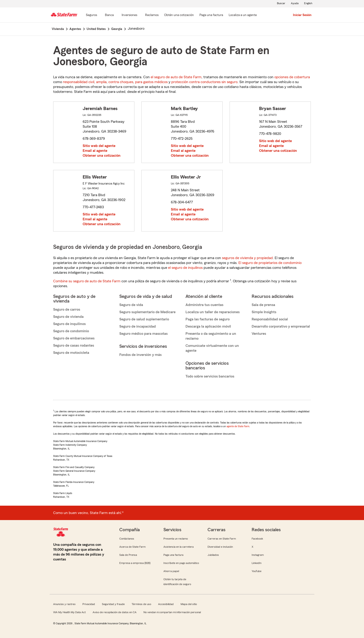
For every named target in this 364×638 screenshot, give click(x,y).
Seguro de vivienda (68, 317)
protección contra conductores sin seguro (204, 82)
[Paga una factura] (211, 15)
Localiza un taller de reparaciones (213, 312)
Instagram (258, 555)
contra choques (121, 82)
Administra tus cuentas (204, 305)
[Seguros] (91, 15)
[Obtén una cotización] (179, 15)
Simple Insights (264, 312)
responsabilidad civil (79, 82)
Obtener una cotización (102, 156)
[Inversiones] (129, 15)
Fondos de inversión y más (140, 355)
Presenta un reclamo (176, 539)
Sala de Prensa (128, 555)
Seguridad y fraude (113, 604)
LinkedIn (257, 563)
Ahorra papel (171, 571)
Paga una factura (173, 555)
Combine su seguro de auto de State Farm (87, 281)
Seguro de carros (67, 309)
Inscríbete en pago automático (181, 563)
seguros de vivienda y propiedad (247, 258)
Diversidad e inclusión (220, 547)
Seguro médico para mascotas (143, 334)
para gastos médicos (151, 82)
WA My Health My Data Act (69, 612)
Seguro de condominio (71, 331)
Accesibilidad (166, 604)
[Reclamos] (152, 15)
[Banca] (109, 15)
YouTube (257, 571)
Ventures (259, 334)
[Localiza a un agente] (243, 15)
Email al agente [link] (95, 151)
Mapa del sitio (189, 604)
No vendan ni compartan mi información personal (172, 612)
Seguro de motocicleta (71, 353)
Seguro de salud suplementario (144, 319)
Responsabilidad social (270, 319)
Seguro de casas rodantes (74, 345)
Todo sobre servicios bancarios (210, 376)
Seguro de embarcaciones (74, 338)
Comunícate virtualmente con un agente (212, 348)
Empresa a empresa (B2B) (135, 563)
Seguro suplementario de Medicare (147, 312)
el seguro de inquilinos (185, 268)
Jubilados (213, 555)
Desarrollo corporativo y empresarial (281, 326)
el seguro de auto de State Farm (176, 77)
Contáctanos (127, 539)
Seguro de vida (131, 305)
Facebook (257, 539)
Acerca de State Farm (132, 547)
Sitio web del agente (99, 146)
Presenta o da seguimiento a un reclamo (211, 336)
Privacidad (89, 604)
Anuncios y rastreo (64, 604)
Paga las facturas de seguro (208, 319)
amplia (101, 82)
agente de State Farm (238, 426)
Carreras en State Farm (222, 539)
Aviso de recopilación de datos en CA (115, 612)
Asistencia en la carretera (179, 547)
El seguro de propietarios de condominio (270, 263)
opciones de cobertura (292, 77)
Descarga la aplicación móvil (208, 326)
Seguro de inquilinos (69, 324)
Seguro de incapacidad (138, 326)
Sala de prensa (263, 305)
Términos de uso (141, 604)
